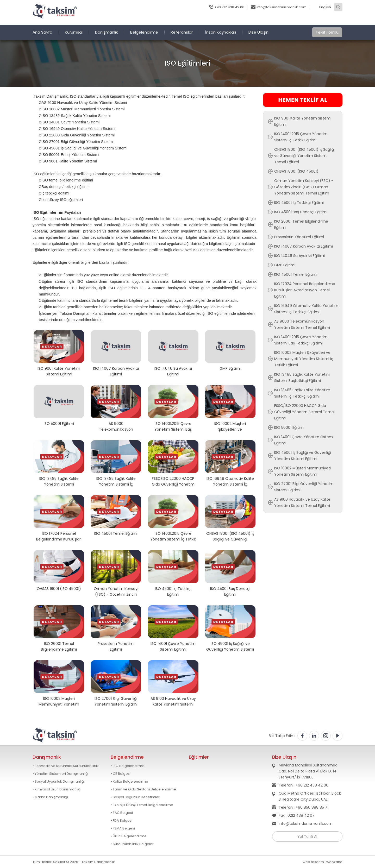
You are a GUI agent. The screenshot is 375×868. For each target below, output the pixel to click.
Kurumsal (74, 32)
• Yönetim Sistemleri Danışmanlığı (61, 774)
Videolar (332, 20)
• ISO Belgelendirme (128, 766)
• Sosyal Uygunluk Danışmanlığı (59, 782)
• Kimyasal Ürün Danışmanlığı (57, 789)
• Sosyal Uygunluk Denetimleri (136, 797)
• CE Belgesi (121, 774)
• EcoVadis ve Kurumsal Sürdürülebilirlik (66, 766)
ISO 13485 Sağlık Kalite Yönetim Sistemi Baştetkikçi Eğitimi (59, 481)
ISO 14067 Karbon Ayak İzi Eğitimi (116, 371)
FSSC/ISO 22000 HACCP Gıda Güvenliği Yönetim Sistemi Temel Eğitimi (173, 481)
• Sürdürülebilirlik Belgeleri (133, 844)
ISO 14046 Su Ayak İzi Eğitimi (173, 371)
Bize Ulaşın (258, 32)
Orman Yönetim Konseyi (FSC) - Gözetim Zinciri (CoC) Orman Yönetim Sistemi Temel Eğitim (116, 591)
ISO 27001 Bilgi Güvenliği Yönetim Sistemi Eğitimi (116, 701)
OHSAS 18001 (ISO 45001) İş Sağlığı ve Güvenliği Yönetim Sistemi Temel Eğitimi (230, 536)
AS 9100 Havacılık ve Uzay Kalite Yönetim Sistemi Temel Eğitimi (173, 701)
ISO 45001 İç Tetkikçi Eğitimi (173, 591)
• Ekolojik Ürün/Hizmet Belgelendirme (142, 805)
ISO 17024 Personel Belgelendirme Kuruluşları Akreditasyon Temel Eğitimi (59, 536)
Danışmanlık (106, 32)
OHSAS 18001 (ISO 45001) (59, 589)
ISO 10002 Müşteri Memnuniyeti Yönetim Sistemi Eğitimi (59, 701)
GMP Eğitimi (230, 368)
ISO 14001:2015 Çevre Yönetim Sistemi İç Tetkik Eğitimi (173, 536)
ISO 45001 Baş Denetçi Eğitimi (230, 591)
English (325, 7)
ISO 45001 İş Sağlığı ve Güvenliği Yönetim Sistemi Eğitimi (230, 646)
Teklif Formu (327, 32)
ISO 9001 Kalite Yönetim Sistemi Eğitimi (59, 371)
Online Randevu (252, 20)
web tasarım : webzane (323, 862)
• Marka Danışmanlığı (50, 797)
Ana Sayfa (42, 32)
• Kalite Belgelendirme (129, 782)
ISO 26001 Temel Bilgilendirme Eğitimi (59, 646)
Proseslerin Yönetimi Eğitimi (116, 646)
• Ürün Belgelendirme (129, 836)
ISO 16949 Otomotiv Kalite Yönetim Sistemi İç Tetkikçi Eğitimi (230, 481)
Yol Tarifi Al (307, 836)
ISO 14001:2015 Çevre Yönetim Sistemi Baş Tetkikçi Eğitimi (173, 426)
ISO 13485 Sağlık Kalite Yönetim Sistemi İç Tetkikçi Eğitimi (116, 481)
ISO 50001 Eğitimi (59, 424)
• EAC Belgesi (122, 813)
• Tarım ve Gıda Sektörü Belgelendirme (143, 789)
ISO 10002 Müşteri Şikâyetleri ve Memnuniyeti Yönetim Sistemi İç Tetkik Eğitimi (230, 426)
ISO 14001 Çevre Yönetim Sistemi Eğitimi (173, 646)
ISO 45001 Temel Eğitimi (116, 533)
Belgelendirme (144, 32)
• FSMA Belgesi (123, 828)
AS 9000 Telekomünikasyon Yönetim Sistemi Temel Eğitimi (116, 426)
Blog (226, 20)
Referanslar (182, 32)
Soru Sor (282, 20)
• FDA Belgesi (121, 821)
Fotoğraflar (307, 20)
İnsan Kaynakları (221, 32)
